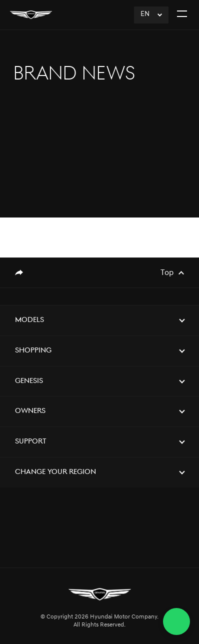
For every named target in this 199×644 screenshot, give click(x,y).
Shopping (33, 351)
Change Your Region (55, 472)
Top (167, 273)
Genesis (29, 381)
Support (31, 442)
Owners (30, 411)
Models (29, 320)
